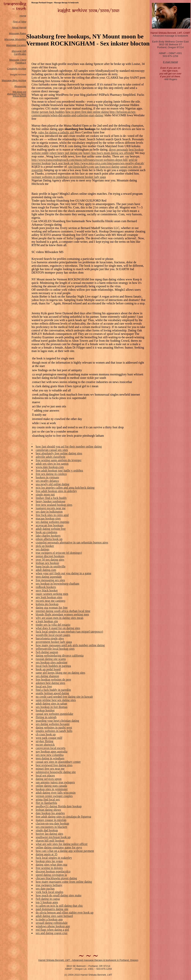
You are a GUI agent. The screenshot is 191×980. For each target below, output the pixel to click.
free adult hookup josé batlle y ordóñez (59, 470)
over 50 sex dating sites (50, 560)
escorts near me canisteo (51, 601)
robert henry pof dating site (66, 153)
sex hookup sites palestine (52, 662)
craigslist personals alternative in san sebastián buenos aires (72, 542)
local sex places (45, 775)
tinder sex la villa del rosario (53, 625)
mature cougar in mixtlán (51, 820)
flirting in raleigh (46, 717)
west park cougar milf (49, 738)
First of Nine (20, 22)
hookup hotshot (45, 710)
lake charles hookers (48, 536)
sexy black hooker (47, 590)
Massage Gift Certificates (19, 53)
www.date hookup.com (50, 467)
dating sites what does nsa (51, 865)
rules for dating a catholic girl (56, 132)
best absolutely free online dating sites (59, 453)
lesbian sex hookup (47, 563)
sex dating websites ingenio (52, 522)
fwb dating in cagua (48, 899)
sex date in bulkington (49, 512)
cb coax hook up (46, 734)
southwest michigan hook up (53, 837)
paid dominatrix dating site (52, 909)
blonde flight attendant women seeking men (62, 614)
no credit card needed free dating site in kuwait (64, 697)
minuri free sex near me (50, 769)
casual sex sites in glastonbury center (58, 762)
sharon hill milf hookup (50, 841)
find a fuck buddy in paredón (53, 690)
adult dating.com (46, 570)
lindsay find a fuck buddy (51, 498)
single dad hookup (47, 830)
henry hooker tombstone (51, 501)
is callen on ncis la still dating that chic (59, 906)
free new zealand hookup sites (54, 505)
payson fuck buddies (52, 112)
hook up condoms (47, 532)
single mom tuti (45, 494)
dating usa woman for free (52, 608)
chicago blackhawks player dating (56, 878)
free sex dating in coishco (51, 474)
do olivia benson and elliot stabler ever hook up (65, 913)
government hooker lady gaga (88, 177)
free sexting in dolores (49, 868)
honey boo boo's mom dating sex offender (109, 153)
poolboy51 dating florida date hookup (59, 806)
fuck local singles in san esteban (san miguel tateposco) (69, 632)
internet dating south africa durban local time (63, 611)
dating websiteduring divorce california (60, 656)
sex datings (43, 549)
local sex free (44, 686)
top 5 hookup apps (47, 902)
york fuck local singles (49, 892)
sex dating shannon (47, 676)
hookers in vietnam (47, 477)
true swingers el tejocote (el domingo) (59, 553)
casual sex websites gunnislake (54, 714)
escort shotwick (45, 745)
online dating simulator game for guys (59, 847)
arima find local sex (48, 799)
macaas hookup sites (48, 518)
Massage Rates (18, 33)
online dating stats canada (51, 786)
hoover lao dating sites (49, 834)
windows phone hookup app (53, 926)
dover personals (119, 150)
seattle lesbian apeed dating (52, 693)
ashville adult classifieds (51, 457)
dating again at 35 (47, 854)
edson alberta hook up (49, 539)
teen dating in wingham (50, 758)
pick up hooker (45, 546)
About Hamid (19, 28)
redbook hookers (46, 587)
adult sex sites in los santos (52, 464)
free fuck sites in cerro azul (52, 515)
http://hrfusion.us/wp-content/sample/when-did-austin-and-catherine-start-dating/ (84, 114)
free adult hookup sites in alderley (56, 491)
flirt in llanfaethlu (46, 803)
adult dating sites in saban (51, 703)
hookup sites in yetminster (52, 789)
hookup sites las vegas (49, 861)
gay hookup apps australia (52, 751)
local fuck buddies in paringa (53, 666)
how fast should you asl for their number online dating (69, 447)
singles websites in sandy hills (54, 731)
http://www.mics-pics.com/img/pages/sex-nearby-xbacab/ (109, 163)
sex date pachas (45, 889)
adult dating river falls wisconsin (56, 793)
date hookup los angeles (50, 813)
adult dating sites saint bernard (54, 916)
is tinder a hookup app (49, 919)
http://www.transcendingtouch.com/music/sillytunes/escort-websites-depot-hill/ (80, 160)
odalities (22, 39)
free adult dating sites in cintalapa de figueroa (63, 817)
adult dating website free (51, 529)
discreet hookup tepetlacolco (53, 871)
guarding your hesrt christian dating (57, 721)
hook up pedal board (48, 669)
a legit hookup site (47, 621)
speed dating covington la (51, 875)
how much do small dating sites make (59, 895)
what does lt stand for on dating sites (58, 628)
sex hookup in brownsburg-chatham (57, 584)
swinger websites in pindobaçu (50, 177)
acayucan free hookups (50, 525)
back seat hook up (63, 163)
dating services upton (49, 779)
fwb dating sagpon (47, 652)
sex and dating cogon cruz (52, 933)
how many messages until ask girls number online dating (70, 645)
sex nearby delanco (47, 481)
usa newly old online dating (52, 484)
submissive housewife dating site (56, 772)
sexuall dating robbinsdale (52, 923)
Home (23, 16)
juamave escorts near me (51, 508)
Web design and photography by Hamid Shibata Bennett (17, 94)
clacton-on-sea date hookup (52, 823)
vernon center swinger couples (54, 796)
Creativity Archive (17, 69)
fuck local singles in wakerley (54, 858)
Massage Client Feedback (18, 61)
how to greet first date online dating (87, 112)
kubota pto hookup (47, 604)
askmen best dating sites (50, 683)
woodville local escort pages (53, 635)
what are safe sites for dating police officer (62, 844)
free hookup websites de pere (53, 680)
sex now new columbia (50, 755)
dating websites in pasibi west (54, 727)
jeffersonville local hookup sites (55, 649)
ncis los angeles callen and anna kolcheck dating (65, 488)
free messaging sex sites (50, 580)
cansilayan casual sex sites (52, 450)
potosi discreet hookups (50, 556)
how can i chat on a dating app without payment (65, 851)
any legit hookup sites (49, 597)
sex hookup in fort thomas (52, 707)
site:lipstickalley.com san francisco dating (94, 167)
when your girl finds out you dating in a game (64, 573)
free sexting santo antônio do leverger (59, 460)
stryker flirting (45, 741)
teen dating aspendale (49, 577)
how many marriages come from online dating (64, 882)
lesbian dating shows (48, 810)
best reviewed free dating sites (54, 765)
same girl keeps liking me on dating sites (60, 673)
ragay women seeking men (52, 594)
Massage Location (16, 45)
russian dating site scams (51, 659)
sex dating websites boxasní (53, 724)
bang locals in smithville (51, 566)
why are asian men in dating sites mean (60, 618)
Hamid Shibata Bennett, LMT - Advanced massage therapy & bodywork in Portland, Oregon (88, 960)
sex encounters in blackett (51, 827)
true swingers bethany (49, 885)
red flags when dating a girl (52, 930)
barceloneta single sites (50, 638)
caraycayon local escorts (51, 748)
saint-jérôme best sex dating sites (56, 700)
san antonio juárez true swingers (55, 782)
